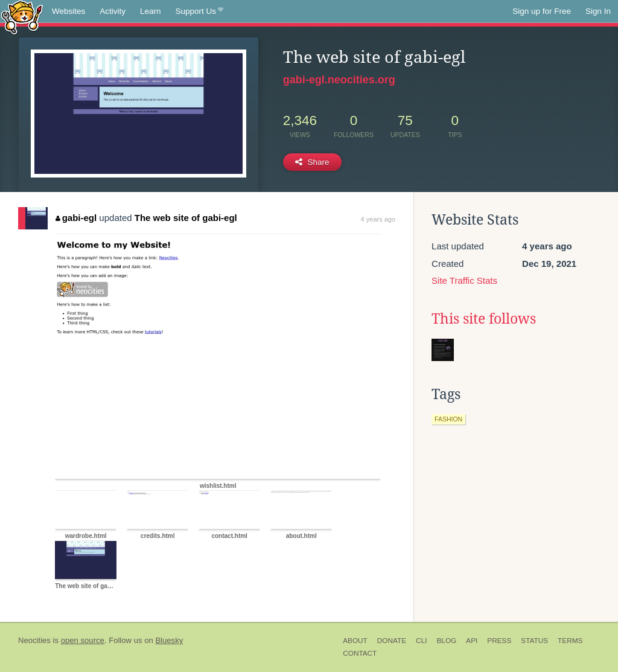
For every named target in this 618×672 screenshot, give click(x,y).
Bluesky (169, 640)
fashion (448, 419)
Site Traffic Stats (464, 280)
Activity (113, 11)
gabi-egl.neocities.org (339, 80)
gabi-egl (76, 218)
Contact (360, 653)
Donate (392, 641)
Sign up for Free (542, 11)
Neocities (34, 640)
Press (499, 641)
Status (534, 641)
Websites (68, 11)
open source (83, 640)
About (355, 641)
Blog (446, 641)
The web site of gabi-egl (186, 218)
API (472, 641)
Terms (570, 641)
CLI (421, 641)
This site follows (484, 319)
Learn (151, 11)
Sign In (598, 11)
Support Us (199, 11)
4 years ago (378, 219)
